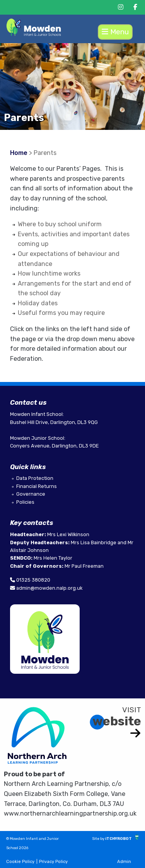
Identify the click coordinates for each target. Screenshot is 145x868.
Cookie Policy (20, 862)
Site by (99, 839)
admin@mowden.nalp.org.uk (49, 588)
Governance (31, 494)
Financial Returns (37, 486)
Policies (25, 502)
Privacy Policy (53, 862)
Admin (124, 862)
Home (19, 153)
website (117, 721)
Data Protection (35, 478)
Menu (115, 32)
